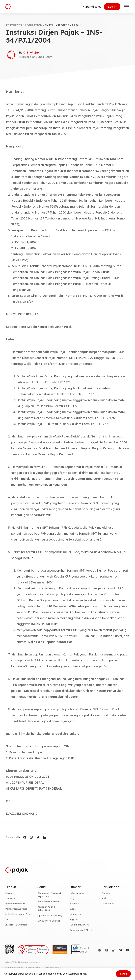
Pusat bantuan (77, 925)
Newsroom (75, 914)
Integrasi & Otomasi (16, 925)
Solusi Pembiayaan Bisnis (19, 914)
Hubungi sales (92, 7)
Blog (72, 898)
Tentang (106, 893)
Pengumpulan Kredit (48, 902)
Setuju (123, 974)
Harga (9, 893)
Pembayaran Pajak (15, 904)
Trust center (108, 904)
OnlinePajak (31, 53)
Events (73, 909)
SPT (7, 919)
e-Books (74, 904)
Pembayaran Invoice (16, 909)
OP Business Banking (49, 921)
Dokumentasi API (79, 930)
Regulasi (74, 919)
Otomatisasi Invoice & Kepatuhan (49, 895)
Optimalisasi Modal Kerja (50, 915)
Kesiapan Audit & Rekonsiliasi (46, 908)
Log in (112, 7)
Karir (104, 898)
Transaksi (10, 898)
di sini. (83, 974)
